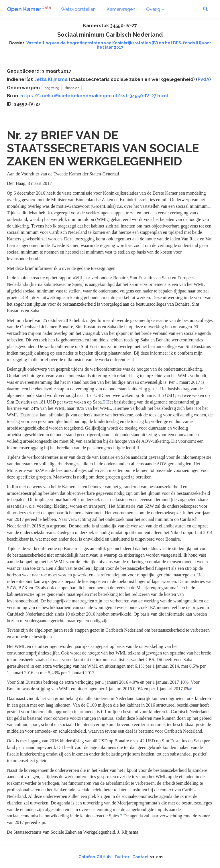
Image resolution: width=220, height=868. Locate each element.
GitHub (104, 857)
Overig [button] (155, 9)
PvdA (204, 79)
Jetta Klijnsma (51, 79)
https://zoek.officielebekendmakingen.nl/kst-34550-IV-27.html (94, 96)
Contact (141, 857)
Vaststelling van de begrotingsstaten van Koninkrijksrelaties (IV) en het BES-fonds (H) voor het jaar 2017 (119, 45)
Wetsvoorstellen (78, 9)
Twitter (122, 857)
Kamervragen (121, 9)
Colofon (87, 857)
